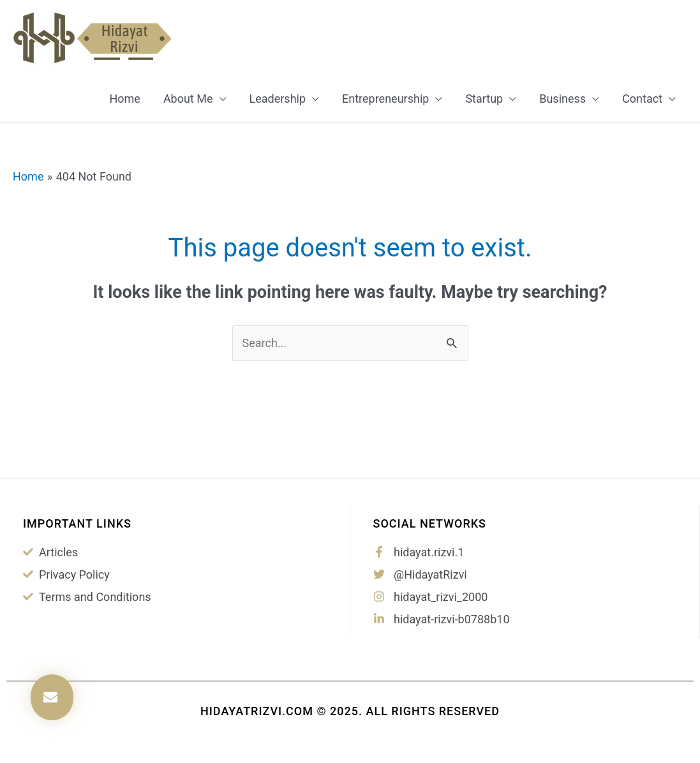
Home (124, 99)
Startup (484, 99)
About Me (188, 99)
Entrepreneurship (385, 99)
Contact (642, 99)
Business (562, 99)
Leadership (278, 99)
